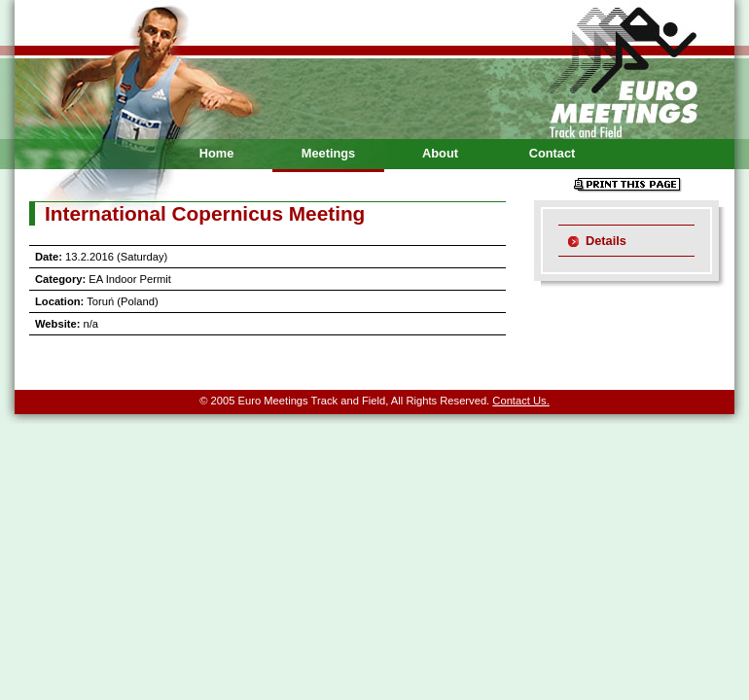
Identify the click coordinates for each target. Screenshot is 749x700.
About (440, 153)
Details (606, 241)
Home (217, 153)
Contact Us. (520, 401)
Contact (553, 153)
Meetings (328, 153)
